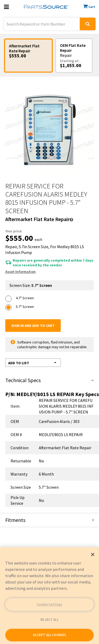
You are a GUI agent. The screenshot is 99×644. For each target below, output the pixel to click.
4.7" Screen (25, 298)
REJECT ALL (49, 620)
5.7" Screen (25, 307)
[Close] (93, 555)
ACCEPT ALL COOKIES (49, 635)
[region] (49, 596)
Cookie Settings (50, 604)
